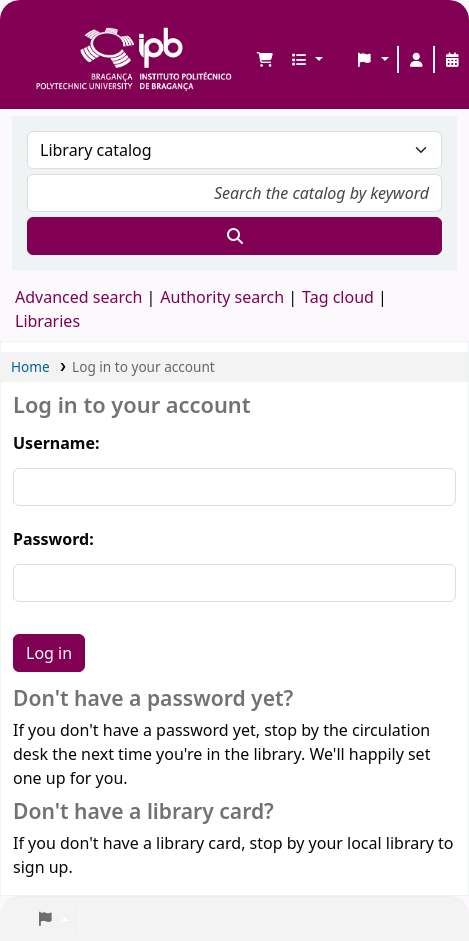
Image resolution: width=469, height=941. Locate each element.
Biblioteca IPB (41, 31)
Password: (53, 539)
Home (30, 366)
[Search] (234, 236)
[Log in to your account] (416, 60)
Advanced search (78, 297)
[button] (265, 60)
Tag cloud (338, 297)
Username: (56, 443)
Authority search (222, 297)
